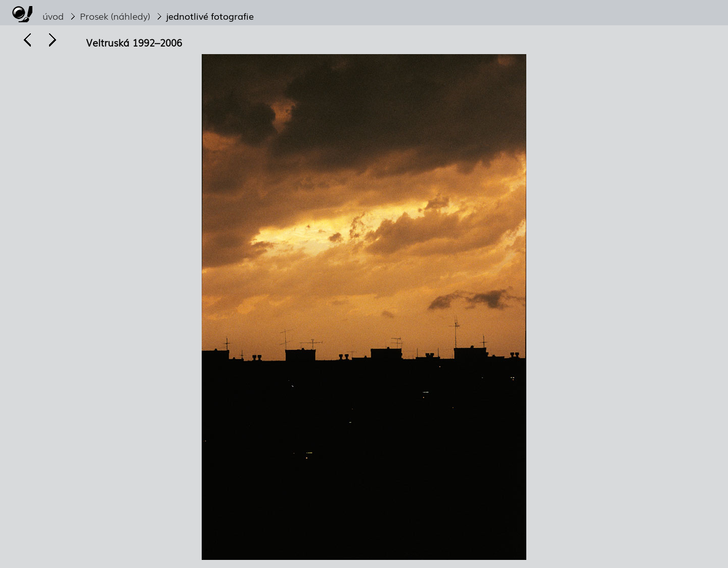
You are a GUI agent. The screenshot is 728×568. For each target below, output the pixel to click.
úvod (53, 16)
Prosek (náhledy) (115, 16)
